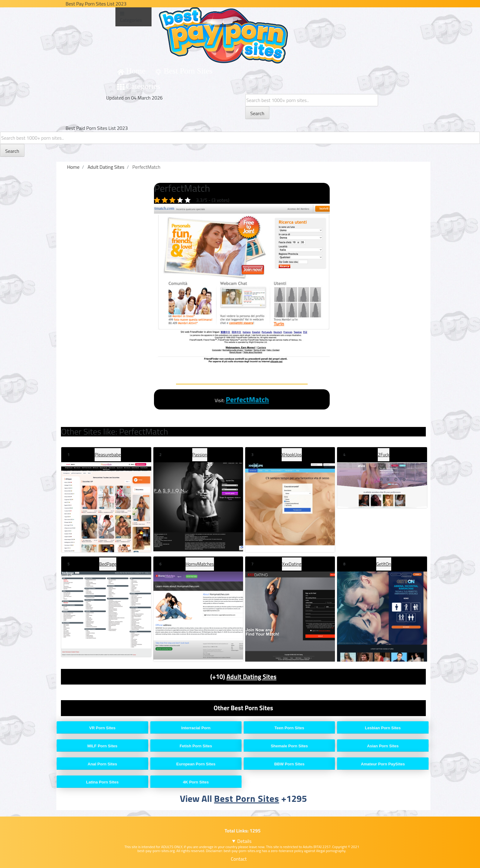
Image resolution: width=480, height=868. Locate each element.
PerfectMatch (247, 399)
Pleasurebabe (108, 455)
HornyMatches (200, 564)
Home (136, 71)
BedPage (108, 564)
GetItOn (384, 564)
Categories (143, 86)
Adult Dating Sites (251, 677)
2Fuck (384, 455)
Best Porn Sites (188, 71)
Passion (200, 455)
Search (257, 113)
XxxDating (292, 564)
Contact (239, 859)
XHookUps (292, 455)
